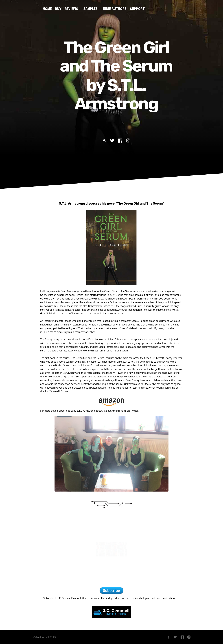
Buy (58, 9)
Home (47, 9)
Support (137, 9)
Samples (91, 9)
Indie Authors (115, 9)
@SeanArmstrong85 (115, 411)
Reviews (71, 9)
